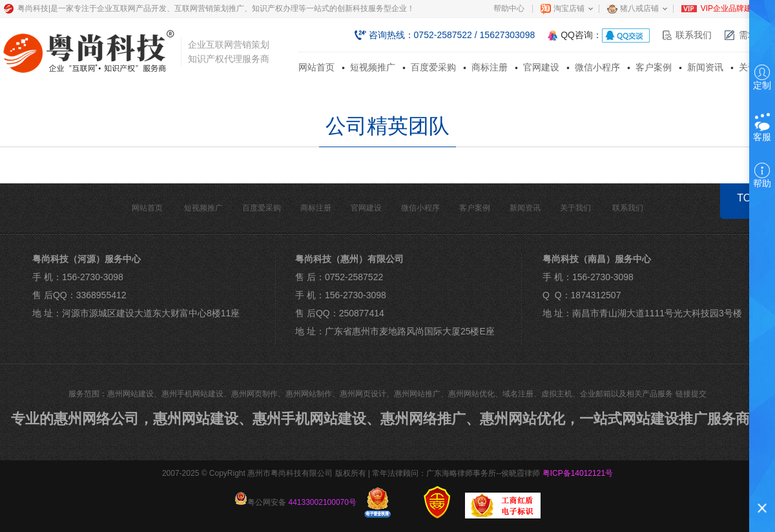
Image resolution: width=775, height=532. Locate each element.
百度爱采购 (433, 67)
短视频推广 (373, 67)
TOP (748, 198)
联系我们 (694, 35)
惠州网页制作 (254, 394)
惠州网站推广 (417, 394)
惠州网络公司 (96, 419)
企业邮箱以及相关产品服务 (626, 394)
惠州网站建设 (130, 394)
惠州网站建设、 (203, 419)
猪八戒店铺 (639, 8)
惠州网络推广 (423, 419)
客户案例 (654, 67)
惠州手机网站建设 (192, 394)
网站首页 (316, 67)
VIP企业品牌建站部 (734, 8)
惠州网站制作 (309, 394)
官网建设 (541, 67)
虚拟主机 (557, 394)
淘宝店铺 (569, 8)
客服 (762, 128)
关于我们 (575, 208)
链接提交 (691, 394)
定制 (762, 77)
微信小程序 (597, 67)
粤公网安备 (295, 499)
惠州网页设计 (363, 394)
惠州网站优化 (471, 394)
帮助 (762, 176)
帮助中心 (509, 8)
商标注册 (490, 67)
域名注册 (518, 394)
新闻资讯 (705, 67)
